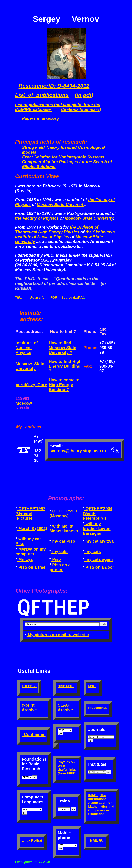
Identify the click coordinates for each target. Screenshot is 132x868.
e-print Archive (30, 707)
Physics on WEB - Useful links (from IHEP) (67, 768)
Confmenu (34, 734)
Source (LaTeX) (73, 298)
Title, (19, 298)
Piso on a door (99, 567)
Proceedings (98, 708)
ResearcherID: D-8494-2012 (54, 86)
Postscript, (38, 298)
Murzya (25, 559)
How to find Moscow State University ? (63, 348)
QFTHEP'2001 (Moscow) (64, 513)
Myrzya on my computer (31, 551)
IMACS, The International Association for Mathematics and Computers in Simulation (101, 805)
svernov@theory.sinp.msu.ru (78, 451)
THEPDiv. (29, 686)
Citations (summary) (81, 109)
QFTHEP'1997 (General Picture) (30, 513)
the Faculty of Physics (37, 218)
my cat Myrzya (99, 541)
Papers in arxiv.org (40, 118)
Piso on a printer (60, 567)
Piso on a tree (31, 567)
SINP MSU (66, 686)
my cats (59, 551)
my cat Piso (63, 541)
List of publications (42, 95)
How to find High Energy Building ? (65, 366)
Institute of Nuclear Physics (27, 348)
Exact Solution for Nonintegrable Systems (63, 157)
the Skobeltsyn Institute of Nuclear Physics (65, 234)
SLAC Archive (66, 707)
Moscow (24, 403)
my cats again (99, 559)
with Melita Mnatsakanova (64, 528)
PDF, (53, 298)
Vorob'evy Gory (31, 385)
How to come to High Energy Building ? (64, 385)
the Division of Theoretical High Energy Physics (57, 230)
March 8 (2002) (32, 528)
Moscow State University (61, 204)
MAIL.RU (96, 840)
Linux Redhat (32, 840)
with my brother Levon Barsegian (97, 528)
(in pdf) (84, 95)
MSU (92, 686)
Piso (56, 559)
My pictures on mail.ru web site (58, 635)
